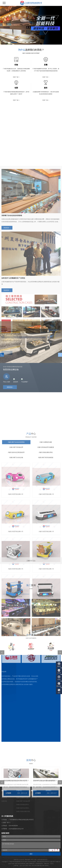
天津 (23, 866)
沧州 (33, 866)
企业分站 (22, 860)
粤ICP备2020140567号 (43, 862)
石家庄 (27, 866)
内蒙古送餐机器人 (30, 864)
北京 (21, 866)
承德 (35, 866)
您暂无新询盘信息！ (43, 860)
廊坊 (44, 866)
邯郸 (38, 866)
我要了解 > (16, 77)
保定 (30, 866)
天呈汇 (52, 864)
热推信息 (16, 860)
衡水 (41, 866)
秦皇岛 (47, 866)
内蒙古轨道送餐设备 (20, 864)
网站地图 (28, 860)
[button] (9, 42)
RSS (32, 860)
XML (35, 860)
